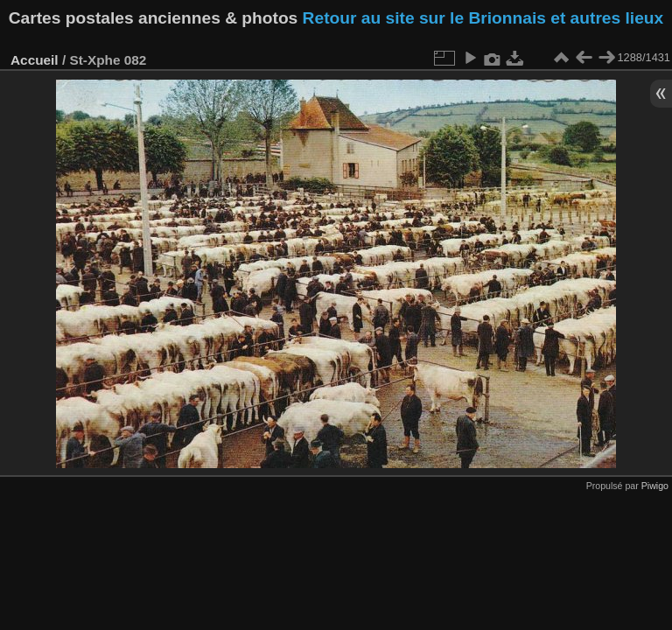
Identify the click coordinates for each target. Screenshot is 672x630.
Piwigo (655, 486)
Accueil (35, 60)
